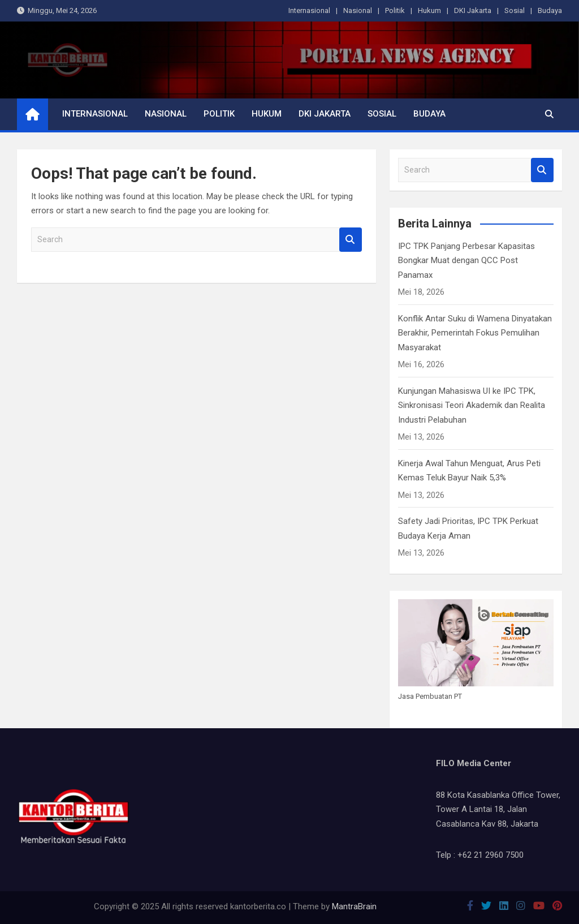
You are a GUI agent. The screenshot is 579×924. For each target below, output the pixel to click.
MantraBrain (354, 906)
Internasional (309, 10)
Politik (395, 10)
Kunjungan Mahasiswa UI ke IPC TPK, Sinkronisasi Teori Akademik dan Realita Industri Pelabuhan (472, 405)
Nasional (358, 10)
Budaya (550, 10)
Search (351, 240)
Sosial (515, 10)
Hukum (429, 10)
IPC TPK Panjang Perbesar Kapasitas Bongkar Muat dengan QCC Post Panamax (466, 261)
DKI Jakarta (473, 10)
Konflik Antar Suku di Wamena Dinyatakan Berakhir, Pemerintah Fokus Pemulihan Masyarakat (475, 333)
